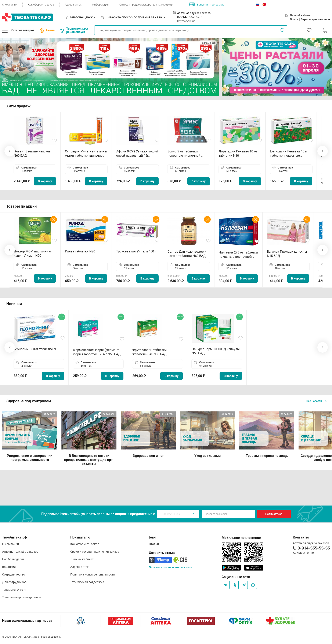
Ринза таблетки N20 (80, 251)
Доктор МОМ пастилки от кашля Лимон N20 (33, 253)
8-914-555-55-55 (190, 17)
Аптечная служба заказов (20, 552)
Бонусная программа (207, 4)
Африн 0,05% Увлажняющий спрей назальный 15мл (137, 153)
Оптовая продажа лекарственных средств (146, 5)
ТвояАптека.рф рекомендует (74, 30)
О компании (10, 5)
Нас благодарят (13, 559)
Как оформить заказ (41, 5)
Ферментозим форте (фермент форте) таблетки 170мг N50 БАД (97, 352)
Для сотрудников (14, 582)
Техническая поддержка (87, 582)
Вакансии (9, 567)
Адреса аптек (73, 5)
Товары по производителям (21, 597)
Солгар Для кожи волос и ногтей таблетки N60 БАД (187, 254)
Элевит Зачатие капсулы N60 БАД (33, 153)
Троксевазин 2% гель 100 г (136, 251)
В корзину (45, 181)
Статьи (154, 544)
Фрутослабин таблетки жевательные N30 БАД (149, 352)
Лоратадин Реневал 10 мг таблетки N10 (238, 153)
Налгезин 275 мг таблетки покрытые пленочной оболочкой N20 (238, 255)
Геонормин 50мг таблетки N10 (37, 349)
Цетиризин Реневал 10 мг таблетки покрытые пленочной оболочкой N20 (290, 154)
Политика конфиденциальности (93, 574)
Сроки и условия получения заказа (95, 552)
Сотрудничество (14, 574)
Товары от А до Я (14, 590)
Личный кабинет (82, 559)
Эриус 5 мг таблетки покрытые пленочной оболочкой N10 (184, 154)
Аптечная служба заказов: (194, 13)
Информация (100, 5)
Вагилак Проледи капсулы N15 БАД (287, 254)
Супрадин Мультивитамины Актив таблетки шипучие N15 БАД (86, 154)
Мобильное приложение (241, 538)
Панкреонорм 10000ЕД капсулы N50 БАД (216, 351)
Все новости (317, 401)
